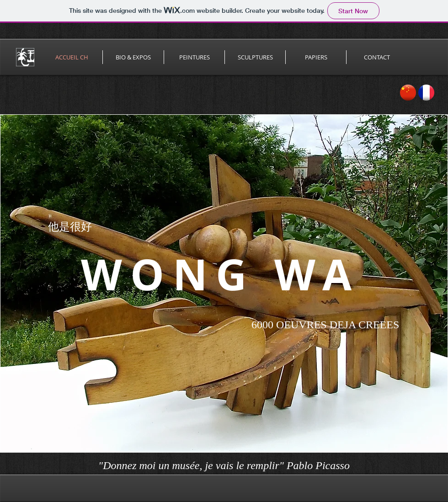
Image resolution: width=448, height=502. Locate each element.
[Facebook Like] (415, 466)
